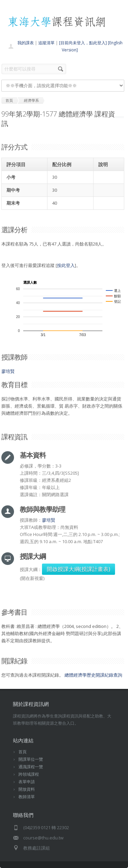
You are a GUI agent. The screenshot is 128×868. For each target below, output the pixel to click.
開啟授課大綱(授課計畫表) (79, 569)
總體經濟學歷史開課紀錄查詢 (93, 675)
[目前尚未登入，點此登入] (83, 43)
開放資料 (27, 789)
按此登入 (66, 265)
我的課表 (26, 43)
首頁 (23, 752)
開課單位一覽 (31, 759)
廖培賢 (8, 371)
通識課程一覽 (31, 767)
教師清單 (27, 797)
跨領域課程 (29, 774)
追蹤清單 (46, 43)
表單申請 (27, 782)
